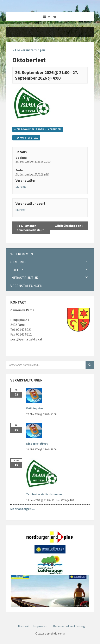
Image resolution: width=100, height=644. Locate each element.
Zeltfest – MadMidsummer (44, 494)
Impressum (41, 626)
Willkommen (22, 254)
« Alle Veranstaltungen (29, 50)
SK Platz (21, 210)
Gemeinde (19, 262)
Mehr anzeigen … (23, 509)
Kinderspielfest (37, 444)
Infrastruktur (24, 278)
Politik (17, 270)
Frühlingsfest (36, 408)
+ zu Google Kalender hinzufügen (38, 129)
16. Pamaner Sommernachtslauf (30, 228)
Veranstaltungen (26, 286)
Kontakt (24, 626)
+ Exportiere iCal (26, 138)
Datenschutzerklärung (69, 626)
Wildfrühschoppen (69, 226)
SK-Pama (21, 187)
